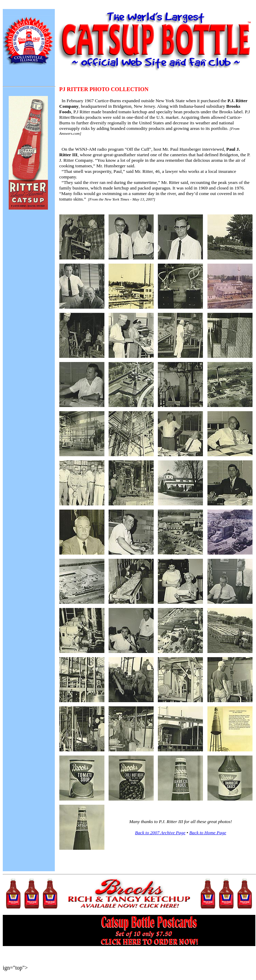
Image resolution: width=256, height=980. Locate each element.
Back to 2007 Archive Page (160, 833)
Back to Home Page (208, 833)
